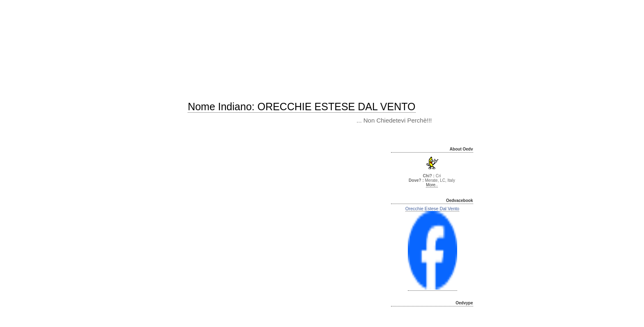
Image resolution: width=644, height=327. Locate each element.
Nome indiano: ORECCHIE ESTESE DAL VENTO (301, 107)
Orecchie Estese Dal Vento (432, 209)
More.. (432, 185)
